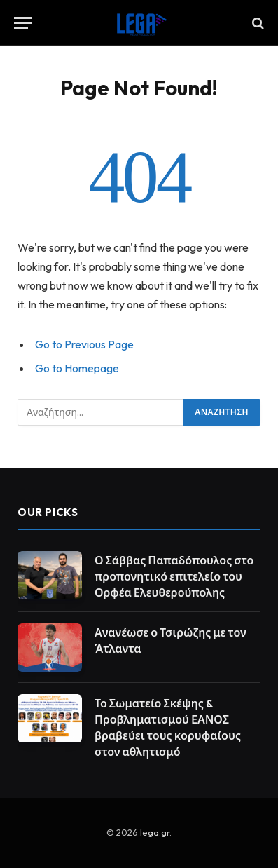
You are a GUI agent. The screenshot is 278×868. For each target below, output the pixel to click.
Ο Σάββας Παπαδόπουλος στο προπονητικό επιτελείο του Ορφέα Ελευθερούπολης (174, 576)
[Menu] (23, 23)
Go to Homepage (77, 368)
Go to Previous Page (84, 344)
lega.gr (155, 832)
